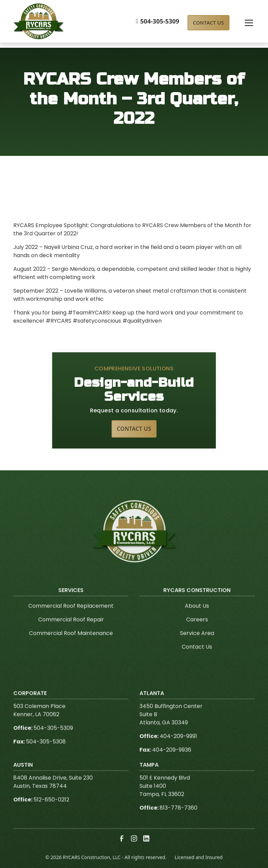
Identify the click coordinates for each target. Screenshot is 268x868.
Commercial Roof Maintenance (71, 645)
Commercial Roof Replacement (71, 617)
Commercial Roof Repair (71, 631)
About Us (197, 617)
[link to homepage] (39, 21)
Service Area (197, 645)
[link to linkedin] (146, 850)
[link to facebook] (122, 850)
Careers (197, 631)
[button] (242, 23)
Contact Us (209, 23)
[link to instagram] (134, 850)
